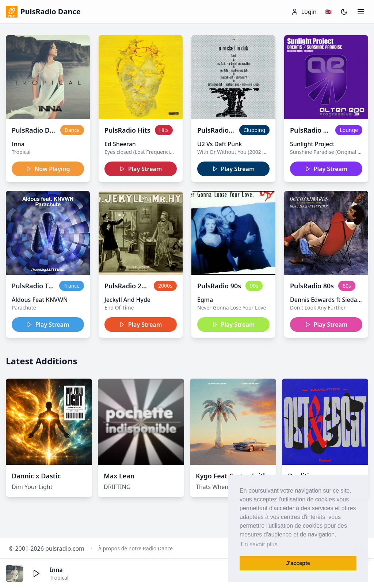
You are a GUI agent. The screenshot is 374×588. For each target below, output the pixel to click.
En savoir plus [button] (259, 544)
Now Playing (48, 169)
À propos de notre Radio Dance (136, 548)
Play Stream (141, 169)
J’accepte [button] (298, 563)
